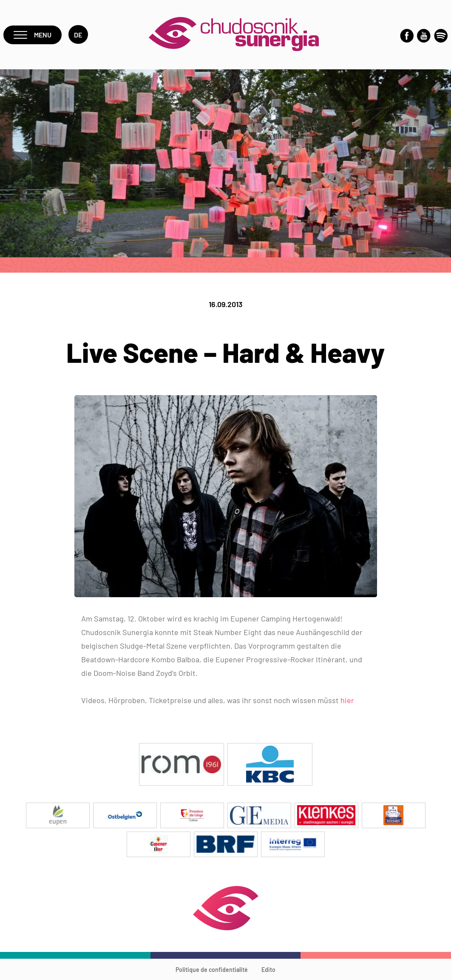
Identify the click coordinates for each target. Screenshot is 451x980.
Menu (33, 35)
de (78, 35)
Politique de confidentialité (212, 970)
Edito (268, 970)
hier (347, 700)
